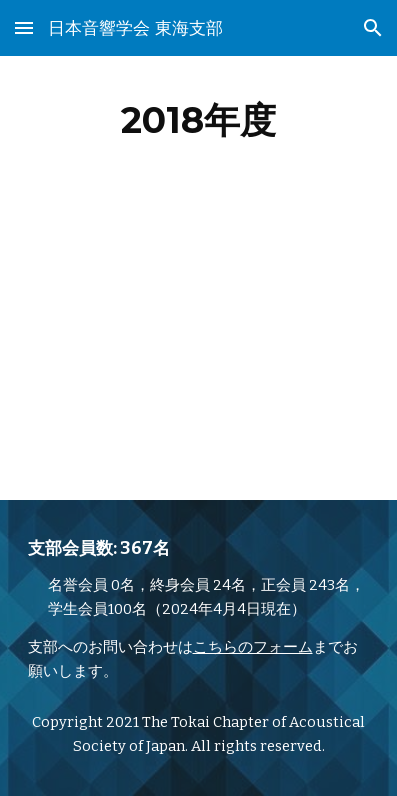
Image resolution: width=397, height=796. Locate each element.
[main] (199, 120)
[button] (24, 27)
